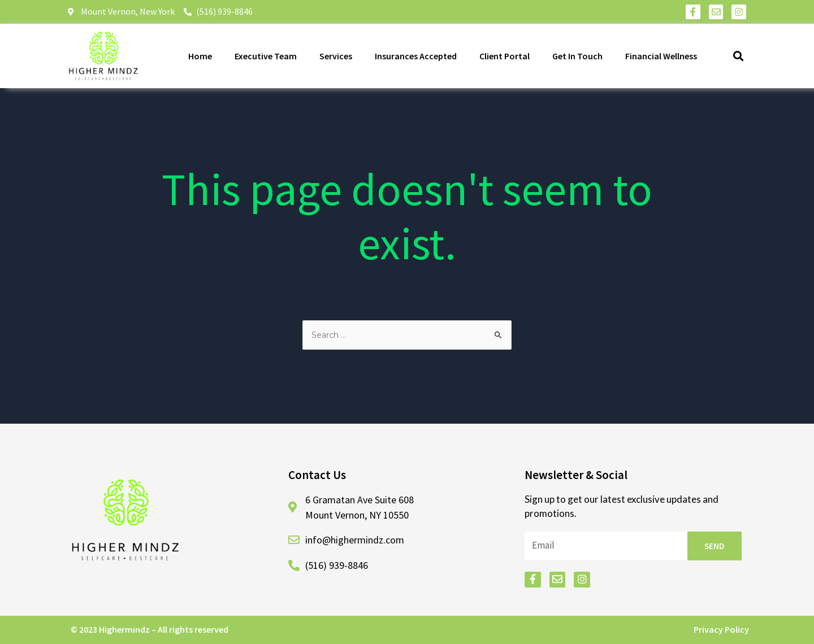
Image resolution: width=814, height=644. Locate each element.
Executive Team (266, 56)
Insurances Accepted (416, 56)
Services (336, 56)
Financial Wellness (661, 56)
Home (200, 56)
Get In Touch (577, 56)
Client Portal (505, 56)
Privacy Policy (721, 629)
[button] (739, 56)
